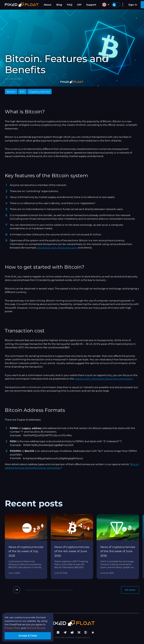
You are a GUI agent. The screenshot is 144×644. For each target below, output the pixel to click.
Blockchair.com (47, 248)
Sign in (133, 5)
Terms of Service (37, 628)
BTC (22, 92)
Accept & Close (29, 635)
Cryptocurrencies (39, 92)
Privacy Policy (13, 628)
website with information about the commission (104, 379)
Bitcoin (11, 92)
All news (130, 590)
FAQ (70, 5)
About (48, 5)
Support (91, 5)
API (79, 5)
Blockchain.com (67, 248)
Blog (59, 5)
